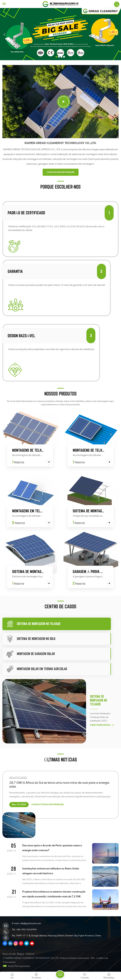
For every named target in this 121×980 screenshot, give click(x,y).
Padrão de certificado (26, 213)
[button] (56, 57)
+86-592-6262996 (27, 930)
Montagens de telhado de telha (28, 450)
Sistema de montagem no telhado (98, 700)
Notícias (30, 954)
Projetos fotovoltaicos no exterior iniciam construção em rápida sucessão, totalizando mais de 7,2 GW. (54, 894)
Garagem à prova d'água (89, 572)
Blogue (21, 954)
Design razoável (21, 336)
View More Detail (102, 725)
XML (93, 958)
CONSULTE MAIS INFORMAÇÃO (61, 172)
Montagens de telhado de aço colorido (89, 450)
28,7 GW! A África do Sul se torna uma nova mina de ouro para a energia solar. (59, 785)
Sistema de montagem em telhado (28, 572)
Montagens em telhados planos (28, 511)
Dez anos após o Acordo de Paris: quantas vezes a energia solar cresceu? (52, 848)
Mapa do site (9, 954)
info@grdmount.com (31, 923)
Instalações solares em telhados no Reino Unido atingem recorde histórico (51, 871)
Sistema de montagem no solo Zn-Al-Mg (89, 511)
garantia (15, 271)
